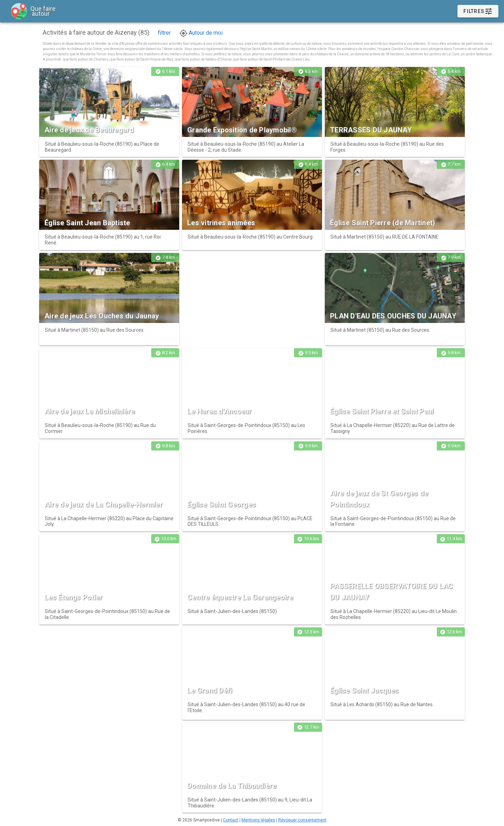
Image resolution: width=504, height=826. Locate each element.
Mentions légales (258, 820)
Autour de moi (201, 33)
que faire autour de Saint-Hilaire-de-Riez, (142, 59)
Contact (231, 820)
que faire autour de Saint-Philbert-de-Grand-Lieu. (272, 59)
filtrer (164, 33)
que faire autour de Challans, (86, 59)
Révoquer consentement (302, 820)
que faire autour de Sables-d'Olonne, (204, 59)
